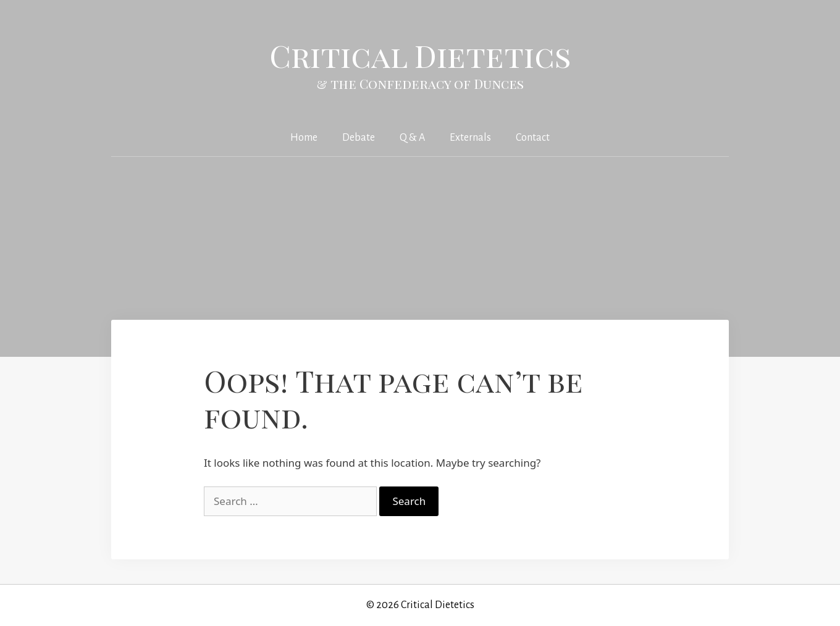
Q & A (412, 138)
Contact (533, 138)
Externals (470, 138)
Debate (359, 138)
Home (304, 138)
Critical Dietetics (420, 55)
